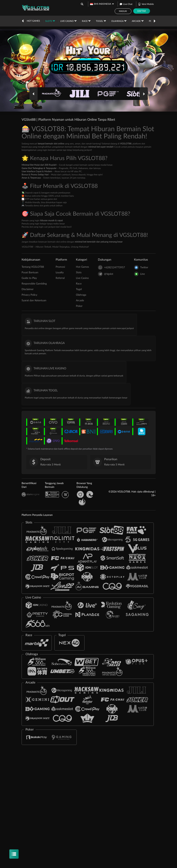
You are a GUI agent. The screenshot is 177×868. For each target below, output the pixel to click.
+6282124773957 (111, 267)
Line (139, 274)
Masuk (123, 11)
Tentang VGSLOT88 (33, 267)
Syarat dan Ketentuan (34, 301)
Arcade (138, 21)
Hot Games (33, 21)
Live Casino (68, 21)
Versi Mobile (146, 4)
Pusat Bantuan (30, 273)
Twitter (141, 267)
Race (86, 21)
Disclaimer (28, 289)
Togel (101, 21)
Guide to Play (29, 278)
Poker (79, 306)
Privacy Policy (29, 295)
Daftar (142, 11)
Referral (60, 278)
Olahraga (119, 21)
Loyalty (60, 273)
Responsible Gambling (34, 284)
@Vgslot (106, 274)
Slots (50, 21)
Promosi (60, 267)
